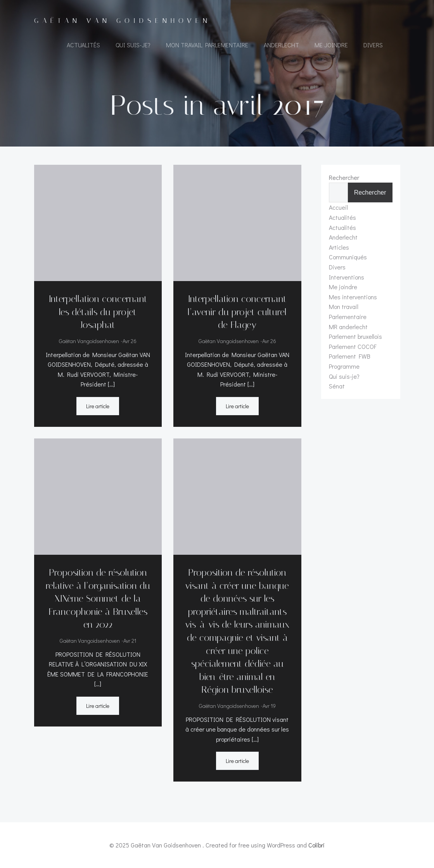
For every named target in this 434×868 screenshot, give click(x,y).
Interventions (347, 277)
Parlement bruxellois (355, 336)
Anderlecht (281, 45)
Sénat (337, 386)
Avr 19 (269, 706)
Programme (344, 366)
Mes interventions (353, 297)
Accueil (338, 207)
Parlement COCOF (353, 346)
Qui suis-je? (133, 45)
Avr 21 (130, 641)
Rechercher (344, 177)
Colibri (316, 845)
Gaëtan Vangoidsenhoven (89, 341)
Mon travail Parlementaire (207, 45)
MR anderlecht (348, 327)
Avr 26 (130, 341)
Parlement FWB (350, 356)
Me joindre (331, 45)
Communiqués (348, 257)
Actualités (83, 45)
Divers (373, 45)
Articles (339, 247)
